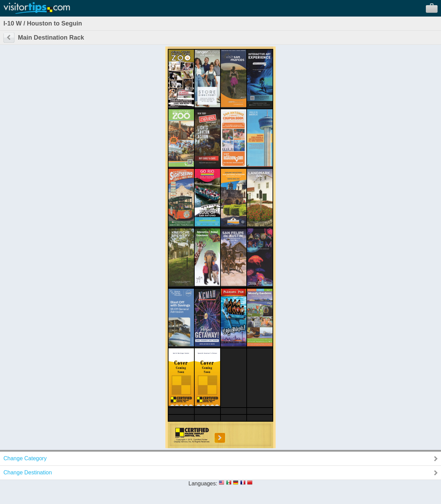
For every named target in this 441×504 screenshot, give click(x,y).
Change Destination (28, 472)
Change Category (25, 458)
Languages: (203, 484)
